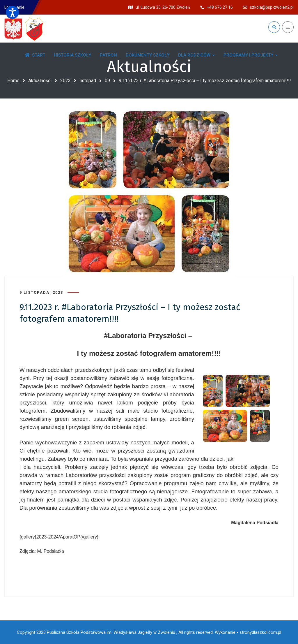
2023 (65, 81)
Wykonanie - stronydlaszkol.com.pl (248, 632)
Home (13, 81)
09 (107, 81)
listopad (88, 81)
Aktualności (40, 81)
